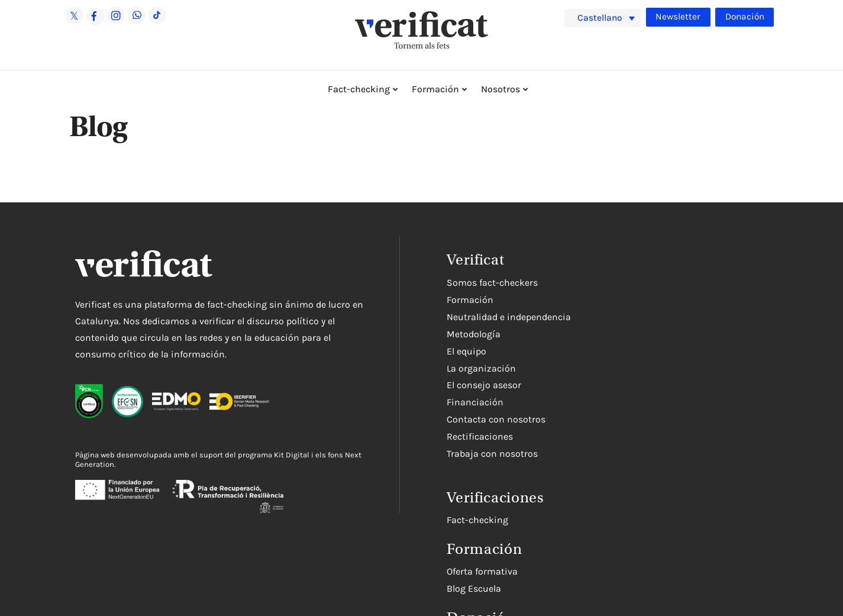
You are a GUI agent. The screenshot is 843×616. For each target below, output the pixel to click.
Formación (435, 89)
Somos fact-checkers (492, 283)
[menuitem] (603, 18)
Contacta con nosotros (496, 419)
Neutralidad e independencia (509, 317)
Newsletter (677, 17)
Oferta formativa (482, 571)
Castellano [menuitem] (601, 18)
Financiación (475, 402)
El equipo (466, 351)
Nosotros (500, 89)
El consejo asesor (484, 385)
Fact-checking (359, 89)
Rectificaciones (480, 436)
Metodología (474, 334)
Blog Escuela (474, 588)
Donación (744, 17)
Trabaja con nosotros (492, 454)
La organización (481, 368)
